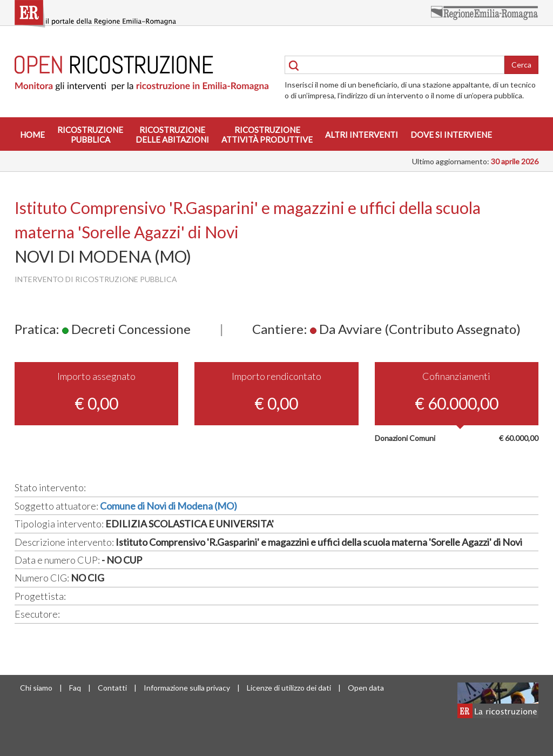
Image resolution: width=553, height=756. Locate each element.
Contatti (112, 688)
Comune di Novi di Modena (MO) (168, 506)
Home (32, 135)
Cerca (521, 65)
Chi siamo (36, 688)
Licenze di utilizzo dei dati (289, 688)
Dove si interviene (451, 135)
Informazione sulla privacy (187, 688)
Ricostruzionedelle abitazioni (172, 135)
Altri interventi (362, 135)
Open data (366, 688)
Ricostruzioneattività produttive (267, 135)
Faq (75, 688)
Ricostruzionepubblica (90, 135)
